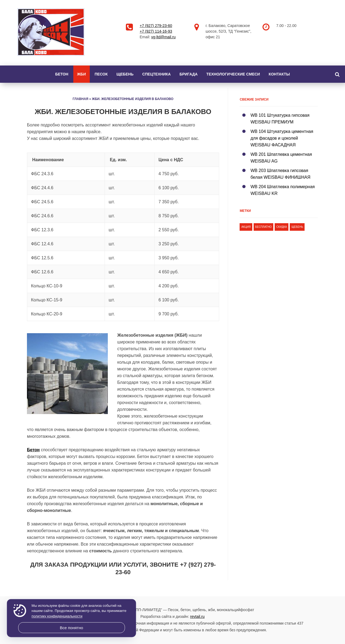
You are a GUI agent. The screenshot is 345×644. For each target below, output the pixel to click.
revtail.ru (197, 617)
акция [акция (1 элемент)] (246, 227)
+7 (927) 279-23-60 (156, 26)
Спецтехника (157, 74)
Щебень (125, 74)
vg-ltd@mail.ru (163, 37)
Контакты (279, 74)
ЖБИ (82, 74)
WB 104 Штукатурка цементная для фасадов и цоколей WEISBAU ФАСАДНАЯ (282, 138)
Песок (101, 74)
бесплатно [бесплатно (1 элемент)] (263, 227)
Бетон (62, 74)
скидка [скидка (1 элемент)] (282, 227)
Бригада (189, 74)
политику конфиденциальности (57, 616)
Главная (80, 99)
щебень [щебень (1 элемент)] (297, 227)
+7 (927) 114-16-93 (156, 31)
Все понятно (71, 628)
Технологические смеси (233, 74)
